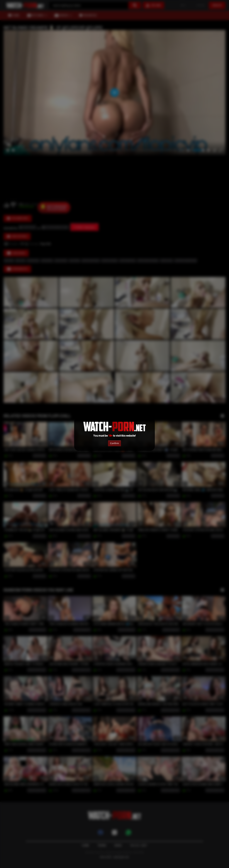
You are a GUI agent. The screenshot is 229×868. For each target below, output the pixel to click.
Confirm (114, 443)
